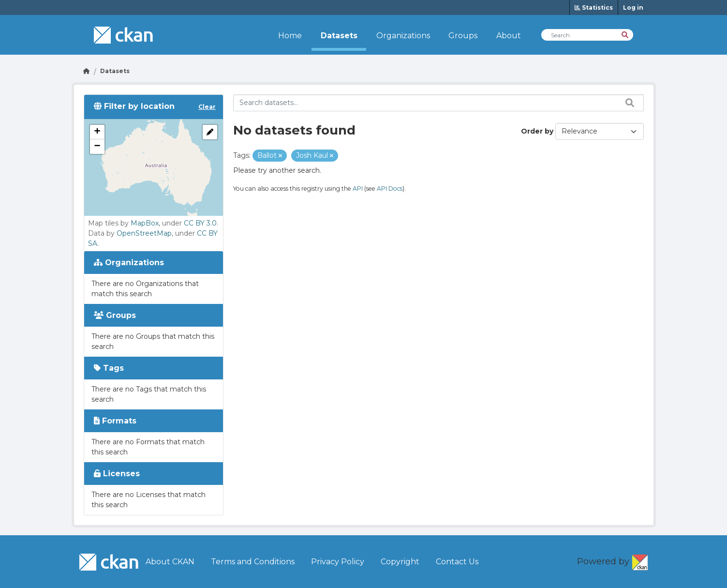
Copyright (400, 562)
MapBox (145, 223)
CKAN (640, 560)
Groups (463, 36)
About (509, 36)
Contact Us (457, 562)
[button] (97, 132)
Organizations (403, 36)
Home (290, 36)
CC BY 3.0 (200, 223)
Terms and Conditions (253, 562)
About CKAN (170, 562)
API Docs (390, 188)
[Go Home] (87, 71)
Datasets (339, 36)
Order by (537, 131)
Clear (207, 107)
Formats (115, 421)
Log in (633, 8)
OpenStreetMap (144, 233)
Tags (109, 368)
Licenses (117, 474)
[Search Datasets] (587, 35)
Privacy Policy (338, 562)
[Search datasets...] (438, 103)
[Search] (626, 34)
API (358, 188)
